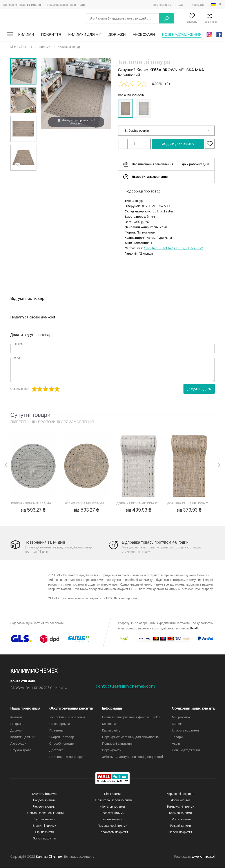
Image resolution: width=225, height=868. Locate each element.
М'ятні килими (182, 819)
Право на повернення (66, 5)
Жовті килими (112, 819)
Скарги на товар (62, 737)
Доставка (56, 750)
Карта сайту (111, 731)
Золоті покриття (44, 839)
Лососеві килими (112, 813)
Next (18, 176)
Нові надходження (182, 34)
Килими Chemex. (50, 857)
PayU (194, 629)
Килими (26, 34)
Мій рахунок (165, 22)
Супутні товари (30, 415)
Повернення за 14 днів (45, 542)
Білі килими (112, 794)
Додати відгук (199, 389)
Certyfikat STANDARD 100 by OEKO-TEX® (173, 248)
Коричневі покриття (180, 794)
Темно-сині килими (180, 807)
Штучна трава (21, 750)
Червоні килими (44, 807)
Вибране (184, 22)
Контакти (198, 5)
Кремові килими (181, 813)
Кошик (218, 22)
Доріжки (117, 34)
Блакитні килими (44, 826)
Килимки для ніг (85, 34)
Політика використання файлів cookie (131, 717)
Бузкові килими (44, 819)
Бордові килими (44, 800)
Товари (177, 737)
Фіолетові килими (112, 807)
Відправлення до (22, 5)
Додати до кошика (178, 144)
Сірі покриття (44, 832)
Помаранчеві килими (112, 826)
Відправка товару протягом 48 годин (155, 542)
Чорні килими (181, 800)
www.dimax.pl (203, 857)
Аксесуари (144, 34)
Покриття (51, 34)
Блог (181, 5)
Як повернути (59, 724)
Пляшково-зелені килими (114, 800)
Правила (56, 731)
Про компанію (162, 5)
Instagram (209, 34)
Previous (28, 176)
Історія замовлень (186, 731)
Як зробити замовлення (150, 177)
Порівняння (201, 22)
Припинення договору (66, 757)
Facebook (219, 34)
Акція (176, 744)
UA (220, 4)
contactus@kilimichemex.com (125, 686)
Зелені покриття (180, 832)
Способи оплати (62, 744)
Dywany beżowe (44, 794)
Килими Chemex (23, 19)
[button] (166, 131)
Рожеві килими (181, 826)
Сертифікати (112, 750)
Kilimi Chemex (21, 47)
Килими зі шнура (69, 47)
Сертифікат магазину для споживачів (130, 737)
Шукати (143, 18)
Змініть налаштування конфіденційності (132, 757)
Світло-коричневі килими (45, 813)
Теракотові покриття (113, 832)
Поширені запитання (118, 744)
